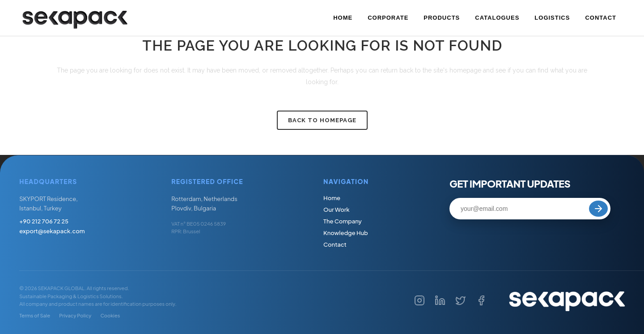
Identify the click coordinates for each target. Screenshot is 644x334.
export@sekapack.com (52, 231)
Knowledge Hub (346, 233)
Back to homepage (322, 120)
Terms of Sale (35, 315)
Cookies (110, 315)
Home (332, 198)
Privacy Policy (75, 315)
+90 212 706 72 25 (44, 221)
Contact (335, 244)
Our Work (337, 210)
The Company (343, 221)
